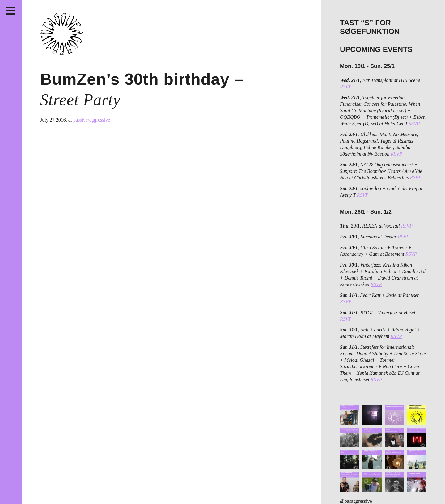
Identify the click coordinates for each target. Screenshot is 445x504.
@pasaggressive (356, 501)
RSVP (346, 87)
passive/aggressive (92, 120)
